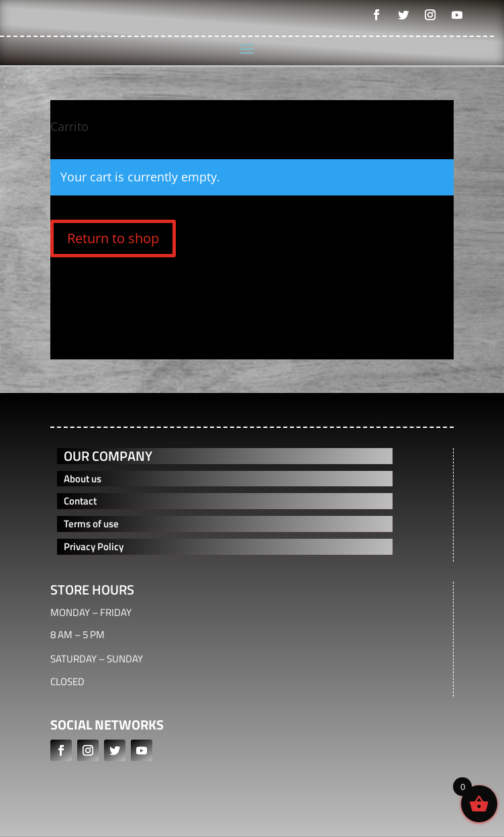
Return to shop (113, 238)
